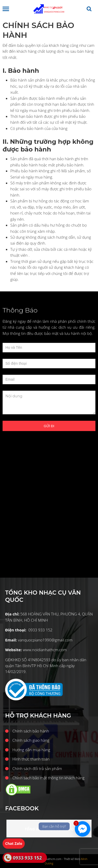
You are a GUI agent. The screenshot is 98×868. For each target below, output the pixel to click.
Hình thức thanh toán (31, 759)
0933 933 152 (27, 858)
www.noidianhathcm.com (45, 650)
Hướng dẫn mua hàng (31, 750)
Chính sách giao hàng (31, 740)
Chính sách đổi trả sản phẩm (37, 768)
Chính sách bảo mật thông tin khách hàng (48, 778)
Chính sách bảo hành (31, 731)
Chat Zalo (14, 843)
